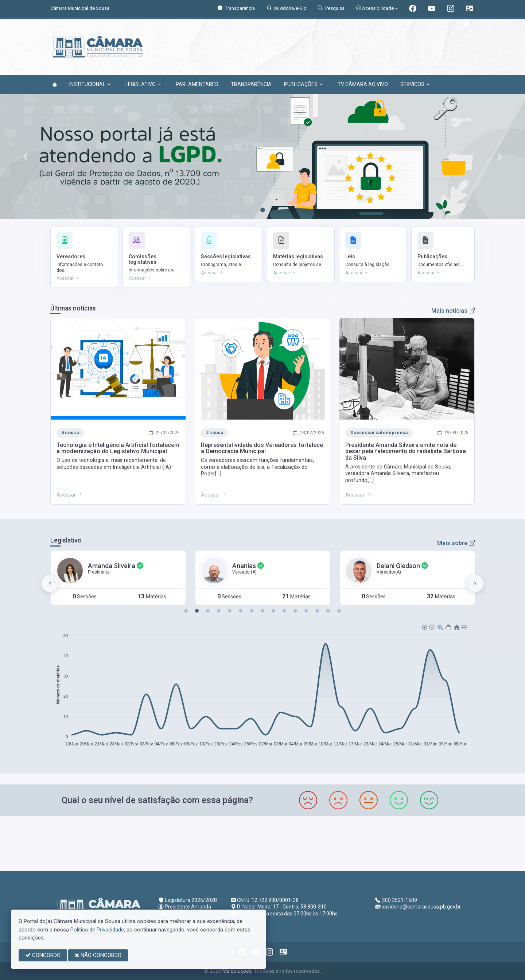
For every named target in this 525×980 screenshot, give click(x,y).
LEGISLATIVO (143, 84)
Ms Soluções (237, 971)
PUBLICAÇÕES (303, 84)
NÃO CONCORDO (98, 955)
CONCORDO (43, 955)
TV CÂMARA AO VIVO (363, 84)
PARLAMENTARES (197, 84)
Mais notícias (453, 311)
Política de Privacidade (97, 930)
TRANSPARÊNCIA (251, 84)
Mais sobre (456, 543)
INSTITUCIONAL (90, 84)
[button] (186, 611)
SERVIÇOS (415, 84)
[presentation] (50, 583)
